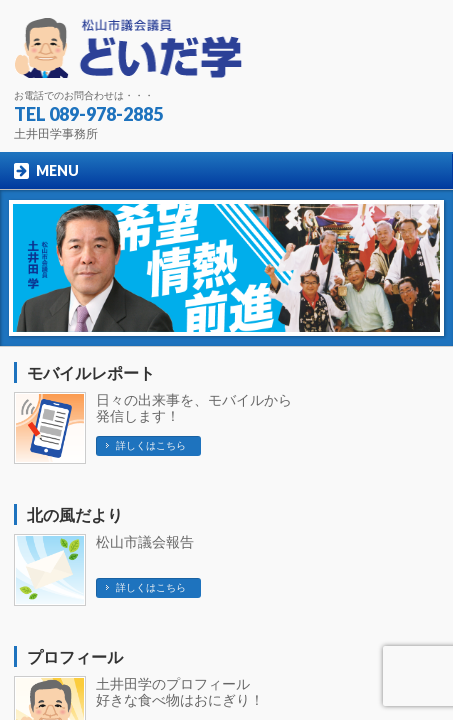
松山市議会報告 (145, 542)
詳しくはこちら (151, 445)
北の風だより (75, 515)
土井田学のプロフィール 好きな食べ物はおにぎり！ (180, 692)
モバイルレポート (91, 373)
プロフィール (75, 657)
